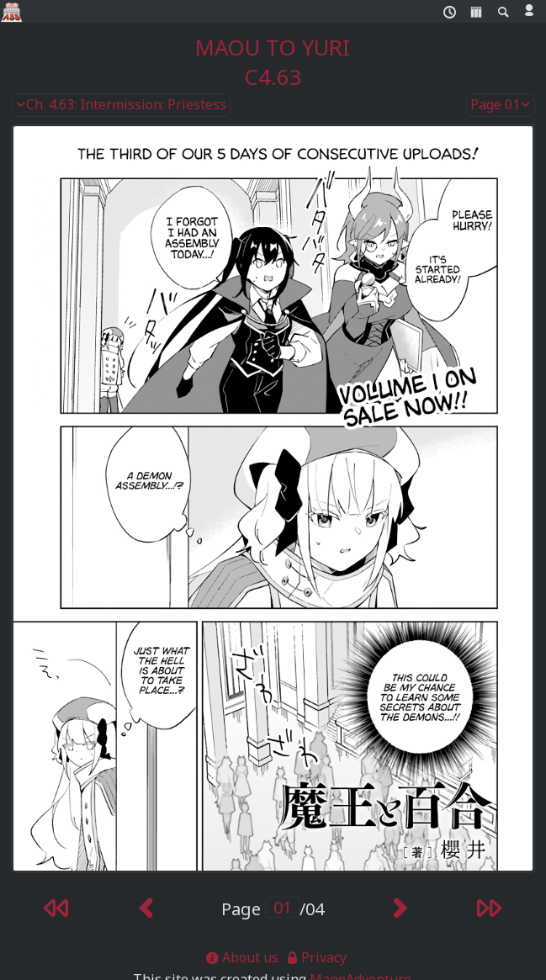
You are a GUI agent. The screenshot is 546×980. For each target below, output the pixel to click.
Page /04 (273, 909)
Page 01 (501, 105)
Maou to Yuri (273, 48)
